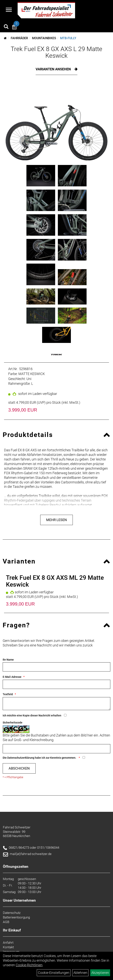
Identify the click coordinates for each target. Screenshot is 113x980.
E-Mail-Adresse (12, 677)
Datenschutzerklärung (21, 758)
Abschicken (19, 768)
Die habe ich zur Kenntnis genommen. (40, 758)
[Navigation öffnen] (9, 10)
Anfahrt (8, 943)
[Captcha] (56, 749)
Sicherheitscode (13, 723)
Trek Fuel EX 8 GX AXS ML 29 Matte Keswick (55, 581)
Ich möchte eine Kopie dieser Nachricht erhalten (32, 715)
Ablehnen (80, 973)
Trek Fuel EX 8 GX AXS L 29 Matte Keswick (56, 52)
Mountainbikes (44, 38)
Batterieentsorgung (16, 917)
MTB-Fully (68, 38)
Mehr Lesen (56, 520)
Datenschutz (12, 913)
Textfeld (8, 694)
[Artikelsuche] (6, 27)
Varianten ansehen (54, 69)
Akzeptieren (100, 973)
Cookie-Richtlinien (29, 965)
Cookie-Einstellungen (54, 973)
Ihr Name (8, 660)
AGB (6, 922)
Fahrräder (19, 38)
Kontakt (8, 947)
